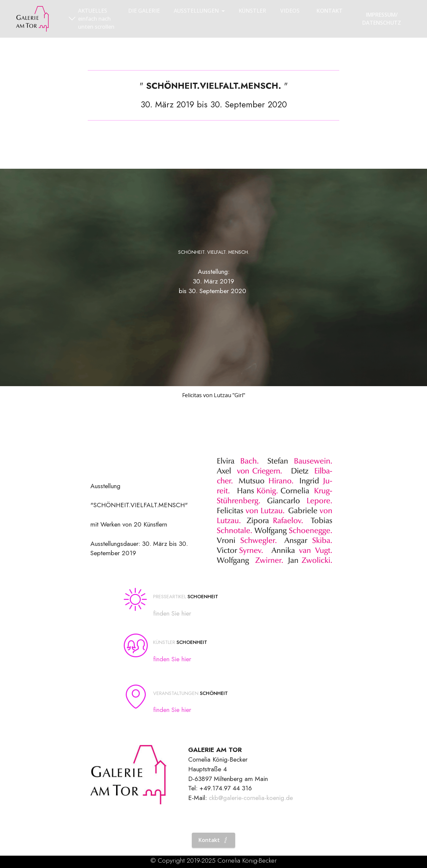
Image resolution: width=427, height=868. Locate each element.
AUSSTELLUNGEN (196, 11)
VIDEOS (290, 11)
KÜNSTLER (252, 11)
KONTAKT (330, 11)
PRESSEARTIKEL (170, 597)
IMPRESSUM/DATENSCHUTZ (382, 19)
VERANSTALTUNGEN (176, 693)
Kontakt (213, 840)
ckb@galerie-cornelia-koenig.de (251, 798)
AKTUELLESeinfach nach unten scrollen (92, 19)
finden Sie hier (172, 613)
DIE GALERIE (144, 11)
